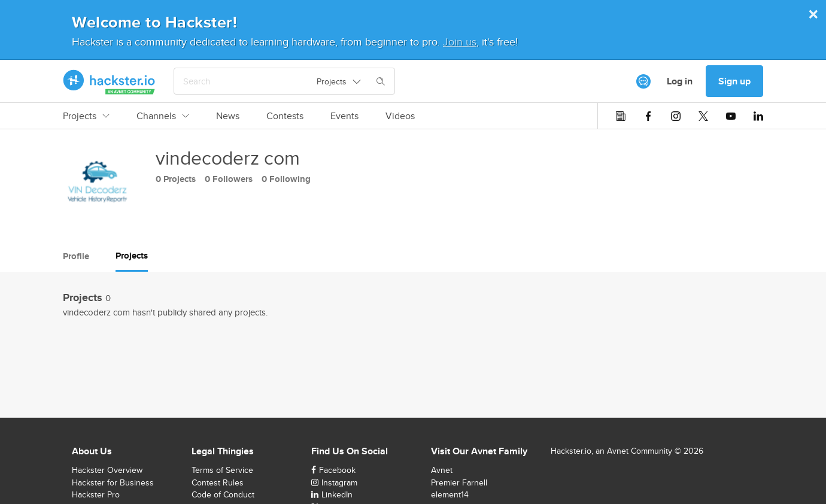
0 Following (286, 179)
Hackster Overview (107, 470)
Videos (400, 116)
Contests (285, 116)
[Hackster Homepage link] (109, 81)
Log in (680, 81)
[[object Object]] (643, 81)
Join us (460, 42)
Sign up (734, 81)
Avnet (442, 470)
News (228, 116)
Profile (76, 256)
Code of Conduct (223, 494)
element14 (450, 494)
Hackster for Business (113, 482)
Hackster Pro (96, 494)
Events (344, 116)
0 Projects (176, 179)
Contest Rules (218, 482)
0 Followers (229, 179)
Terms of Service (222, 470)
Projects (86, 116)
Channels (163, 116)
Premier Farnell (459, 482)
